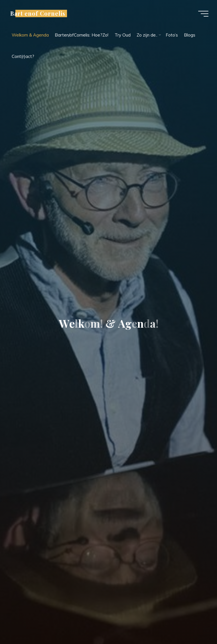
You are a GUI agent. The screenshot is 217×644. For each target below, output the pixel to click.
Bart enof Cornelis (38, 13)
